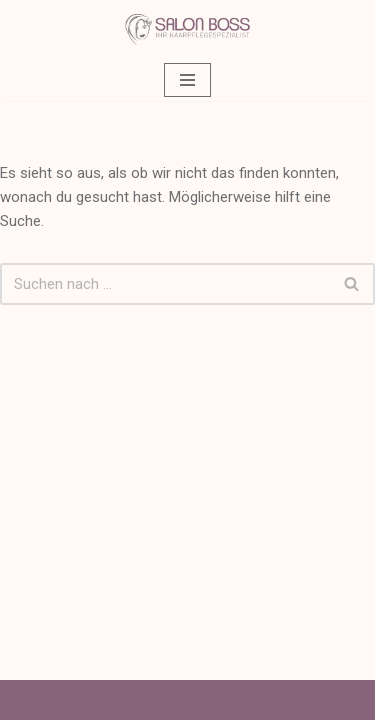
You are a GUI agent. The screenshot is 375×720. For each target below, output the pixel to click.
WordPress (262, 700)
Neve (93, 700)
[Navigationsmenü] (187, 80)
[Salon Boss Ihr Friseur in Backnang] (187, 29)
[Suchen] (165, 284)
